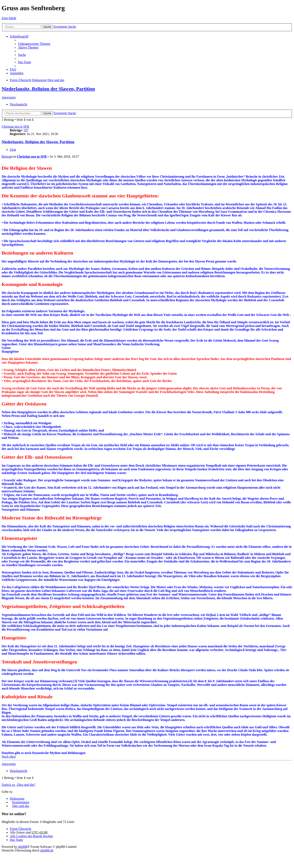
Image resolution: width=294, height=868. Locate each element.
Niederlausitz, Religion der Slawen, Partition (48, 89)
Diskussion (39, 80)
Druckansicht (18, 104)
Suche (47, 27)
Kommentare (21, 802)
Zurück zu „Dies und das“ (19, 785)
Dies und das (56, 80)
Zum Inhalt (9, 18)
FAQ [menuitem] (13, 69)
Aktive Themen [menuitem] (28, 47)
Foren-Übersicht (21, 80)
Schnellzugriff (19, 36)
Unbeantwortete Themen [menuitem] (34, 44)
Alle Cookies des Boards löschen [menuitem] (31, 836)
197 (26, 130)
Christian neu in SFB (15, 127)
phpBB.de (47, 850)
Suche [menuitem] (22, 55)
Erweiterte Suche (65, 27)
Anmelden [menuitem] (17, 73)
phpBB (23, 847)
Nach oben (9, 757)
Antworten (9, 97)
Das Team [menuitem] (24, 62)
